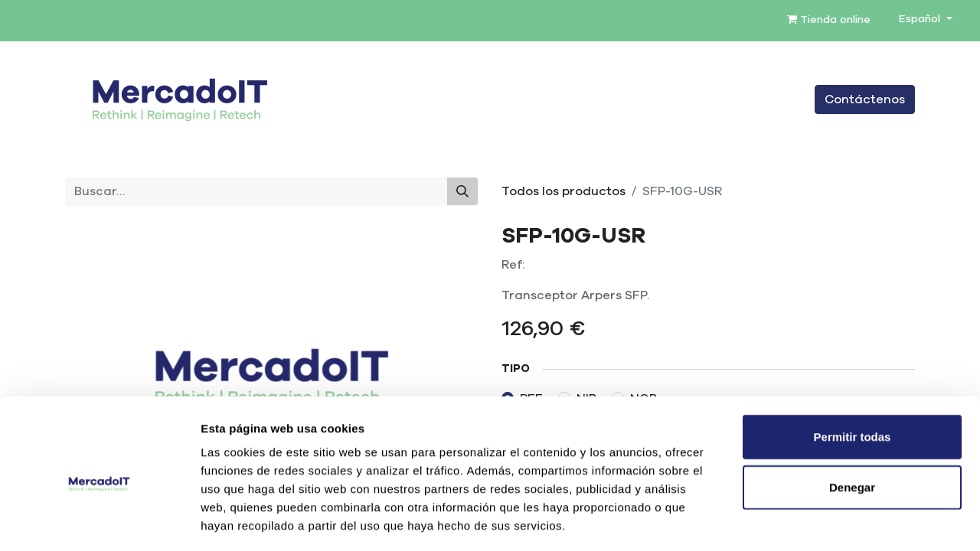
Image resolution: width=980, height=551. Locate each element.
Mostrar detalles (829, 521)
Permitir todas (853, 370)
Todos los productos (563, 191)
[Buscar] (462, 191)
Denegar (852, 421)
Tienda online (829, 20)
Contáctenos (865, 99)
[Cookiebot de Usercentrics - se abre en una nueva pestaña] (99, 521)
